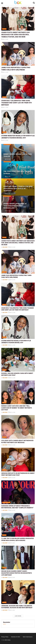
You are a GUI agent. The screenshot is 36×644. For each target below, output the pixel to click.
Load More (18, 616)
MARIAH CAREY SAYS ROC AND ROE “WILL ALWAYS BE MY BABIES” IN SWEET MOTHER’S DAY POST (17, 408)
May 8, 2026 (12, 578)
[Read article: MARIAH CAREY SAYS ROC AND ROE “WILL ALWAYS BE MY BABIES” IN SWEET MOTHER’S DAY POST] (18, 392)
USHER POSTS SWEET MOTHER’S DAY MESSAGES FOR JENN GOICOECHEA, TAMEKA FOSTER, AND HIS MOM (16, 35)
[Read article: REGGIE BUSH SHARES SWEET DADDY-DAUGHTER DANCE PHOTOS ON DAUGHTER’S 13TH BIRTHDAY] (18, 558)
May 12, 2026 (5, 39)
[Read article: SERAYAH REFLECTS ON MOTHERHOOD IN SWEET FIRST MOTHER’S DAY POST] (18, 460)
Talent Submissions (28, 637)
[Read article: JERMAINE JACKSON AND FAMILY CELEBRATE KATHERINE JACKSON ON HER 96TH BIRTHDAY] (18, 592)
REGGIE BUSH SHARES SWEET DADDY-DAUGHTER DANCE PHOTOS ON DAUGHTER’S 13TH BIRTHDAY (17, 573)
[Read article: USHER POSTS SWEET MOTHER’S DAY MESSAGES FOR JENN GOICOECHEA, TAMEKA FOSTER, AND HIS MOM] (18, 19)
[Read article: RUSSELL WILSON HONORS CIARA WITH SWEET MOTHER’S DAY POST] (18, 360)
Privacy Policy (5, 637)
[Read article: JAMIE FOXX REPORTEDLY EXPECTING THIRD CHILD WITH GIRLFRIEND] (18, 54)
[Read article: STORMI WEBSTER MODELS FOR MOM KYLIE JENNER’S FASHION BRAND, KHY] (18, 122)
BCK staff (5, 247)
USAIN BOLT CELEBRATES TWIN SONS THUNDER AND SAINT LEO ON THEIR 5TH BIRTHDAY (16, 103)
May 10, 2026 (12, 478)
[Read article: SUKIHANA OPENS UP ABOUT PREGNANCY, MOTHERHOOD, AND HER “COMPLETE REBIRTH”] (18, 492)
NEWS (4, 29)
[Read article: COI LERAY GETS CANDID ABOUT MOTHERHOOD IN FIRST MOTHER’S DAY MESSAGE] (18, 427)
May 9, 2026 (12, 543)
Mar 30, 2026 (7, 159)
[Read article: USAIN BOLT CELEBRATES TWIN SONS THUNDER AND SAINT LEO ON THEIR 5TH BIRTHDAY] (18, 87)
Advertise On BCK (16, 637)
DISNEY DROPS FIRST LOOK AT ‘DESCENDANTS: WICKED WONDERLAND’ (15, 206)
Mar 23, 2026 (7, 176)
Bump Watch (6, 502)
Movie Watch (7, 144)
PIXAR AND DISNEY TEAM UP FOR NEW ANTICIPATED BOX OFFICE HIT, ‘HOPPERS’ (18, 189)
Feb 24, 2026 (7, 194)
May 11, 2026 (5, 107)
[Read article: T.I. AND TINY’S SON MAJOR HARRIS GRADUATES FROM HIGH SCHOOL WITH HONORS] (18, 525)
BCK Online (8, 640)
